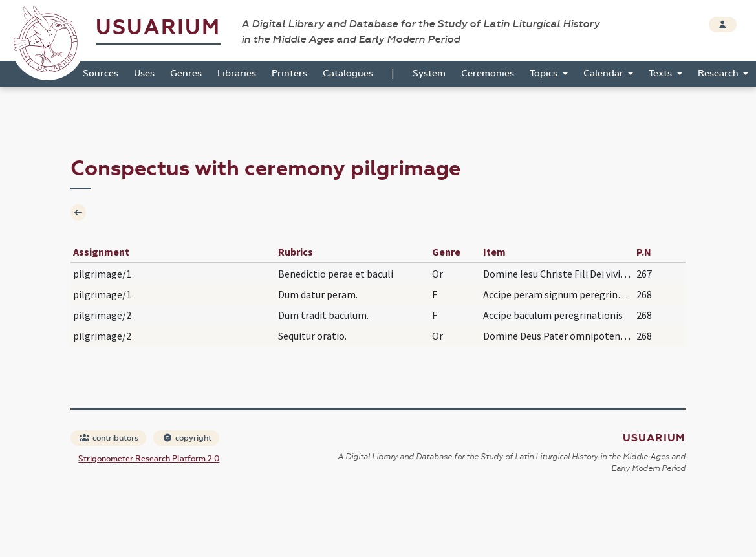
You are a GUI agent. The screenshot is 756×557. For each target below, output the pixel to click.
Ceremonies (488, 73)
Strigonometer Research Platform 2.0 (149, 459)
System (429, 73)
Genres (186, 73)
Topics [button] (545, 73)
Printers (289, 73)
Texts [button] (662, 73)
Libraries (237, 73)
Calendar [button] (605, 73)
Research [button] (719, 73)
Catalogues (348, 73)
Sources (101, 73)
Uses (144, 73)
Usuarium (158, 27)
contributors (109, 438)
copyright (187, 438)
